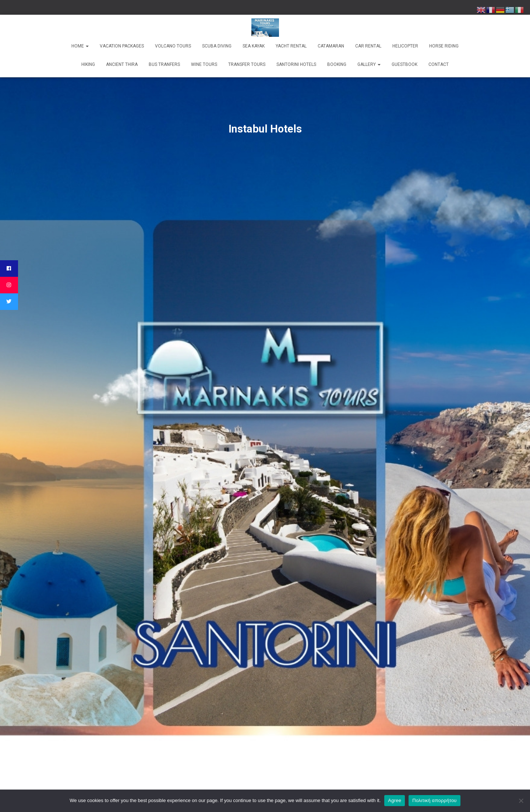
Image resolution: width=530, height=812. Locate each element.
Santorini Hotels (296, 64)
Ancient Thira (122, 64)
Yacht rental (291, 46)
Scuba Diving (217, 46)
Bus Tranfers (164, 64)
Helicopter (405, 46)
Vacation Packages (122, 46)
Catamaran (331, 46)
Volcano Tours (173, 46)
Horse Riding (444, 46)
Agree (395, 800)
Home (80, 46)
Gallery (369, 64)
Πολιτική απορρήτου (434, 800)
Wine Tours (204, 64)
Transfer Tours (247, 64)
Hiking (88, 64)
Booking (337, 64)
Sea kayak (254, 46)
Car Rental (368, 46)
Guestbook (404, 64)
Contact (439, 64)
